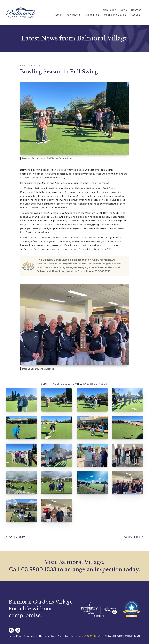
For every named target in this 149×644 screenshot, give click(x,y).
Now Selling (110, 10)
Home (58, 15)
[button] (72, 15)
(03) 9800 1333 (93, 636)
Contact (136, 10)
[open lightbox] (21, 400)
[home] (21, 12)
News (124, 10)
